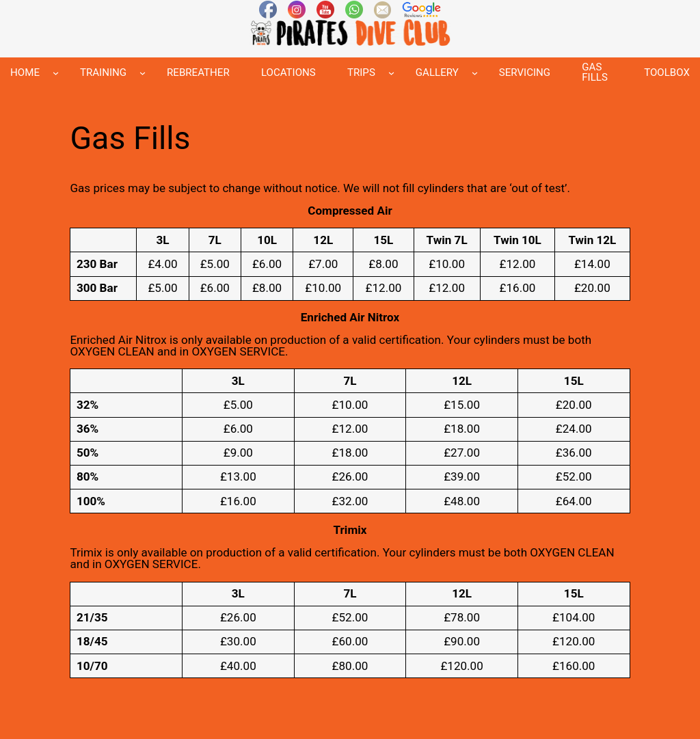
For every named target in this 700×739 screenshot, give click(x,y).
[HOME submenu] (56, 73)
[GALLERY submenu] (475, 73)
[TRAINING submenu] (143, 73)
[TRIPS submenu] (391, 73)
